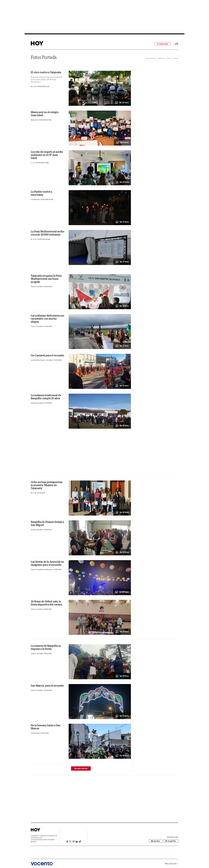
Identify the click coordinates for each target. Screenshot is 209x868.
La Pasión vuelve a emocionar (41, 193)
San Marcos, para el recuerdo (47, 686)
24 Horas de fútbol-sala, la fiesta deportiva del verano (46, 603)
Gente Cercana (150, 58)
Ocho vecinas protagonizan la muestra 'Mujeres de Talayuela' (47, 485)
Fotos (169, 58)
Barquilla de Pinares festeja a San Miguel (47, 523)
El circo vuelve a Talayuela (46, 72)
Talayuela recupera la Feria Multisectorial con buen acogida (46, 279)
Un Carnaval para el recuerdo (47, 355)
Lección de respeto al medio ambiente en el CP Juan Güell (47, 155)
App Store (156, 841)
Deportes (161, 58)
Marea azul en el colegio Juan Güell (45, 114)
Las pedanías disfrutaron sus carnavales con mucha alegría (48, 319)
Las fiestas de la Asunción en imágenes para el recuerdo (47, 563)
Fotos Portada (44, 57)
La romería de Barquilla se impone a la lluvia (46, 647)
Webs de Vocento (172, 864)
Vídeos (176, 58)
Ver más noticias (81, 768)
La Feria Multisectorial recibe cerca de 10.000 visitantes (48, 233)
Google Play (171, 841)
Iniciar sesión (163, 44)
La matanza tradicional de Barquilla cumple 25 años (46, 397)
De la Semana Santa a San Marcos (46, 727)
